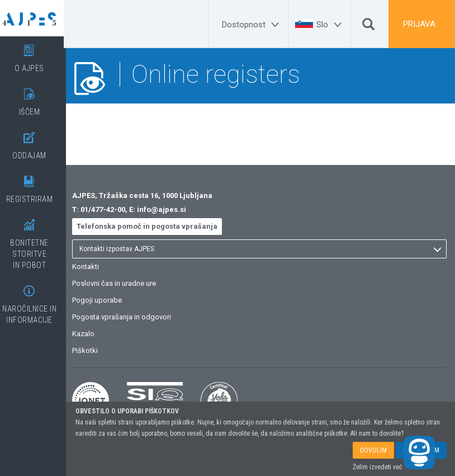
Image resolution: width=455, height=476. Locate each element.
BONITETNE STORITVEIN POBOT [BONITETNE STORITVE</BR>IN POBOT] (36, 240)
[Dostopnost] (252, 25)
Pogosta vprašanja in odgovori (131, 317)
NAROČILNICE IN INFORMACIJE (36, 301)
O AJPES (36, 55)
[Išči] (368, 27)
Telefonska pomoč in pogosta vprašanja (156, 226)
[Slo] (331, 25)
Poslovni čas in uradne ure (123, 283)
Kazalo (92, 334)
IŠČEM (36, 98)
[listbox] (264, 249)
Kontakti (94, 267)
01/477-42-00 (112, 209)
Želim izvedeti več (378, 467)
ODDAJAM (36, 142)
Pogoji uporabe (106, 300)
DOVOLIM (373, 450)
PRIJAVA (419, 24)
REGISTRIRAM (36, 185)
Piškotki (94, 350)
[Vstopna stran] (36, 18)
